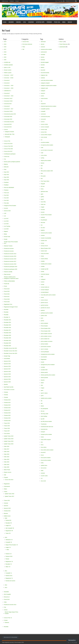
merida (42, 272)
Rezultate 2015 (7, 325)
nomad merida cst (45, 287)
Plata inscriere (7, 274)
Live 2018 (6, 221)
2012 (6, 585)
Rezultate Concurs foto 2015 (11, 353)
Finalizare (6, 190)
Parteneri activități (8, 272)
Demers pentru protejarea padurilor (12, 162)
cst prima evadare (45, 142)
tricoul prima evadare (46, 458)
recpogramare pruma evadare (48, 354)
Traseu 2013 (7, 500)
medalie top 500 (45, 269)
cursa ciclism (44, 155)
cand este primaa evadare (47, 80)
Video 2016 (7, 446)
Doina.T (61, 42)
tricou (42, 445)
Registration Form (8, 304)
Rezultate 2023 (7, 340)
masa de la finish (45, 254)
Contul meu (7, 157)
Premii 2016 (7, 294)
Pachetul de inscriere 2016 (10, 259)
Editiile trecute (5, 1)
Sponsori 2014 (7, 361)
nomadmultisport (45, 292)
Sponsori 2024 (7, 379)
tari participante (44, 409)
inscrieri (43, 212)
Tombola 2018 (7, 413)
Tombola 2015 (7, 405)
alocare (43, 44)
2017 (5, 49)
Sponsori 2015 (7, 364)
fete (42, 166)
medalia (43, 261)
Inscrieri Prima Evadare (46, 215)
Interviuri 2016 (7, 211)
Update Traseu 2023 (9, 444)
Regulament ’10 (9, 562)
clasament (43, 104)
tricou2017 (43, 452)
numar (42, 297)
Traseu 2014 (7, 423)
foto (42, 179)
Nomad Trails (7, 237)
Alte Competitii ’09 (10, 528)
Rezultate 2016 (7, 328)
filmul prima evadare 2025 (47, 171)
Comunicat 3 (7, 106)
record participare (45, 352)
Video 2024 (7, 462)
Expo (5, 169)
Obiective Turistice (8, 246)
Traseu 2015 (7, 426)
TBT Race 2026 (44, 414)
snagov (43, 388)
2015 (5, 44)
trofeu (42, 463)
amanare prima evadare (46, 49)
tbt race (43, 411)
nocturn (43, 282)
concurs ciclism (44, 124)
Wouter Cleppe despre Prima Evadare (11, 613)
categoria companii (45, 83)
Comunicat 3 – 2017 (9, 109)
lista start (43, 222)
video (42, 471)
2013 (6, 588)
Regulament (7, 484)
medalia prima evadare (46, 264)
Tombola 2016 (7, 408)
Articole (6, 610)
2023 (5, 55)
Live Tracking (7, 226)
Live (5, 216)
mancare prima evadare (46, 233)
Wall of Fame (7, 470)
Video (8, 550)
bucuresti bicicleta (45, 73)
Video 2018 (7, 452)
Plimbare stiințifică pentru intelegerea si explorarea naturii (11, 278)
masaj (42, 256)
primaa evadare (44, 344)
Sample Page (7, 356)
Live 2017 (6, 219)
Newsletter (6, 592)
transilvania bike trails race (47, 427)
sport (42, 390)
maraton (43, 235)
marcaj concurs (44, 246)
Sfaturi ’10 (8, 567)
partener (43, 310)
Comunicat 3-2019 (8, 111)
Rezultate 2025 (7, 346)
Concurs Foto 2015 (8, 146)
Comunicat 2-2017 (8, 98)
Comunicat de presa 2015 (10, 114)
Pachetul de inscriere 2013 (10, 605)
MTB (42, 277)
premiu (42, 321)
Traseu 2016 (7, 428)
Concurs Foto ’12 (8, 618)
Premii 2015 (7, 291)
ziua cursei (43, 481)
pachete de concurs (45, 308)
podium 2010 (44, 316)
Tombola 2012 (7, 511)
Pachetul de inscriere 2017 (10, 261)
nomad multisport (45, 290)
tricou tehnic (44, 447)
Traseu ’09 (8, 533)
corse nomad (44, 137)
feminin (43, 163)
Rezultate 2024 (7, 343)
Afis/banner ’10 (9, 540)
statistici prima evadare (46, 398)
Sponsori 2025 (7, 382)
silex (42, 385)
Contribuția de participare (10, 154)
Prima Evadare (44, 326)
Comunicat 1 (7, 80)
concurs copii (44, 129)
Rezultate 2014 (7, 322)
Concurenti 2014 (8, 127)
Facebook (6, 182)
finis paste (43, 176)
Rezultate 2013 (7, 320)
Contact (17, 1)
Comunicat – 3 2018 (9, 78)
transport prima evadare (46, 434)
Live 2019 (6, 224)
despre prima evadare (46, 160)
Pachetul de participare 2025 (11, 269)
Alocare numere (8, 70)
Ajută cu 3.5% (7, 67)
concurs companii (45, 127)
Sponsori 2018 (7, 371)
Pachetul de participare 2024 (11, 267)
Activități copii (40, 22)
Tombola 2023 (7, 415)
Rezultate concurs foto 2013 (10, 348)
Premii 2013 (7, 599)
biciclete (43, 65)
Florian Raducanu (63, 44)
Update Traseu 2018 (9, 439)
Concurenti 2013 (8, 124)
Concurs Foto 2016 (8, 149)
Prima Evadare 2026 (46, 331)
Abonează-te (72, 640)
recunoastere (44, 357)
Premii (5, 286)
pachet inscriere (45, 305)
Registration (44, 359)
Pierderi (7, 559)
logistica (43, 230)
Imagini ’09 (8, 525)
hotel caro (43, 204)
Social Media (7, 359)
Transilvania (44, 424)
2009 (6, 518)
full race (43, 186)
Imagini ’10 (8, 547)
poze (42, 318)
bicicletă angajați (45, 62)
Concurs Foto (7, 141)
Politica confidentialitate (9, 281)
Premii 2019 (7, 302)
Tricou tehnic (7, 434)
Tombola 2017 (7, 410)
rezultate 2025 (44, 370)
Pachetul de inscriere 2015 (10, 256)
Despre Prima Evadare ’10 (12, 545)
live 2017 (43, 228)
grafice (42, 197)
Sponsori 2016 (7, 366)
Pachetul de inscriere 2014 (10, 254)
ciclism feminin (44, 98)
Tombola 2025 (7, 421)
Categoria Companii (9, 132)
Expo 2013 (6, 172)
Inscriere (6, 208)
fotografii (43, 184)
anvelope (43, 55)
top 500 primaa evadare (46, 421)
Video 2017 (7, 449)
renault (42, 362)
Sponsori (49, 22)
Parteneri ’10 (9, 554)
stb (42, 401)
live (42, 225)
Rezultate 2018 (7, 333)
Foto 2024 (6, 198)
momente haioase (45, 274)
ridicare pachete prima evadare (48, 375)
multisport (43, 279)
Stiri (23, 49)
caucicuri (43, 93)
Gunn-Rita (43, 202)
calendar (43, 78)
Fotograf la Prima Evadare (10, 206)
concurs (43, 122)
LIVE (5, 213)
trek (42, 442)
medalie (43, 266)
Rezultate (6, 309)
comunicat (43, 114)
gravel (42, 199)
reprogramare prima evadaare (48, 365)
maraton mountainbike (46, 238)
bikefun (43, 67)
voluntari (43, 473)
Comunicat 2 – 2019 (9, 96)
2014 (5, 42)
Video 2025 (7, 467)
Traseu (6, 492)
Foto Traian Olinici (45, 181)
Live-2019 (6, 229)
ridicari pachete (44, 378)
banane (43, 57)
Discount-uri (7, 597)
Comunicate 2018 (8, 117)
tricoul (42, 455)
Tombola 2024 (7, 418)
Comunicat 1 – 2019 (9, 88)
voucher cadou (44, 476)
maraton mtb (44, 241)
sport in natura (44, 393)
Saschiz (43, 380)
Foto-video (6, 203)
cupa (42, 153)
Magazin (6, 231)
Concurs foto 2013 (9, 480)
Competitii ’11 (9, 573)
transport (43, 432)
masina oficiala (44, 259)
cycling (42, 158)
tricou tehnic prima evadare (47, 450)
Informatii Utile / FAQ (10, 134)
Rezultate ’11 (7, 317)
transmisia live (44, 429)
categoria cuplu (44, 88)
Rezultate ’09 (9, 523)
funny (42, 189)
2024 (5, 57)
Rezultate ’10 (9, 564)
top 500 (43, 419)
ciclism (42, 96)
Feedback (12, 1)
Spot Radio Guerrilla (9, 387)
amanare (43, 47)
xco (42, 478)
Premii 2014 (7, 289)
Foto (5, 607)
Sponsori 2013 (7, 508)
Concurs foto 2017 (8, 151)
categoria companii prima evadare (49, 86)
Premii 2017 (7, 297)
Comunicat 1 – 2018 (9, 86)
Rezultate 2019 (7, 335)
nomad (42, 285)
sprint (42, 396)
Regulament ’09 (9, 531)
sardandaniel (62, 47)
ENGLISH (70, 22)
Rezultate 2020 (7, 338)
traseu (42, 437)
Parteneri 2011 (9, 576)
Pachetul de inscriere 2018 (10, 264)
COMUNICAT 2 (7, 91)
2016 (5, 47)
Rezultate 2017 (7, 330)
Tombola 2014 (7, 402)
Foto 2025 (6, 200)
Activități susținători (8, 65)
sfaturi (42, 383)
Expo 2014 (6, 175)
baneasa (43, 60)
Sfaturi (5, 489)
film (42, 168)
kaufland (43, 217)
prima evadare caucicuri (46, 334)
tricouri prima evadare (46, 460)
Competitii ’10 (9, 542)
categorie (43, 91)
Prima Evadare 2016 (46, 328)
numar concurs (44, 300)
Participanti (7, 137)
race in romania (44, 349)
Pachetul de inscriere (9, 248)
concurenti (43, 119)
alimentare (43, 42)
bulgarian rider (44, 75)
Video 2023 (7, 457)
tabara (42, 406)
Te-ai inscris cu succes (9, 390)
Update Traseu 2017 (9, 496)
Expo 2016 (6, 180)
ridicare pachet (44, 372)
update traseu (44, 465)
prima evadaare (44, 323)
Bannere (6, 513)
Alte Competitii (7, 594)
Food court (6, 193)
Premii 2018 (7, 299)
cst (42, 140)
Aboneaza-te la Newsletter (10, 637)
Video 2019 (7, 454)
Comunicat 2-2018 (8, 101)
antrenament (44, 52)
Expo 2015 (6, 177)
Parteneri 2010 (9, 556)
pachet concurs (44, 303)
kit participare (44, 220)
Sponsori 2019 (7, 374)
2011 (6, 571)
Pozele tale (57, 22)
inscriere (43, 210)
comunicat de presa (45, 117)
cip (42, 101)
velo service (44, 468)
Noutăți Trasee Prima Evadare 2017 (11, 243)
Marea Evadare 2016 (46, 248)
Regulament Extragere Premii (11, 307)
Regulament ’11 (9, 578)
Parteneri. (7, 622)
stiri (42, 403)
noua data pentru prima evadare (48, 295)
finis (42, 173)
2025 (5, 60)
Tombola (6, 392)
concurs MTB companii (46, 135)
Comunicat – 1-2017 (9, 75)
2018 (5, 52)
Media (64, 22)
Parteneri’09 (8, 520)
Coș (5, 159)
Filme (24, 47)
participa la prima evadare (47, 313)
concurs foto (44, 132)
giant (42, 194)
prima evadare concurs (46, 336)
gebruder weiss (44, 191)
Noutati (6, 239)
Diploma (6, 164)
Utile (25, 22)
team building (44, 416)
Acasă (5, 22)
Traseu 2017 (7, 431)
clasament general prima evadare (49, 106)
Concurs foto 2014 (8, 144)
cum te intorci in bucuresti (47, 150)
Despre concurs (8, 472)
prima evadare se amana (47, 341)
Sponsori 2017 (7, 369)
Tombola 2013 (7, 400)
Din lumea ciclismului (27, 44)
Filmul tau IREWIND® (9, 188)
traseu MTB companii (46, 440)
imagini (42, 207)
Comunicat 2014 (8, 104)
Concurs (18, 22)
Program (6, 477)
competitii (43, 111)
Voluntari (31, 22)
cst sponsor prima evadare (47, 145)
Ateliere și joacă (8, 73)
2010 (6, 537)
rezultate (43, 367)
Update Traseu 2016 (9, 436)
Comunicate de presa (9, 122)
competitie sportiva (45, 109)
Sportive (6, 384)
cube (42, 148)
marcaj (42, 243)
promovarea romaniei (46, 347)
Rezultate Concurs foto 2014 (11, 351)
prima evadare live (45, 339)
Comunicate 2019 (8, 119)
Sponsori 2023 (7, 377)
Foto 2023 (6, 195)
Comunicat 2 (7, 93)
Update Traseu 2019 (9, 441)
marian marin (44, 251)
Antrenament (7, 486)
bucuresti (43, 70)
